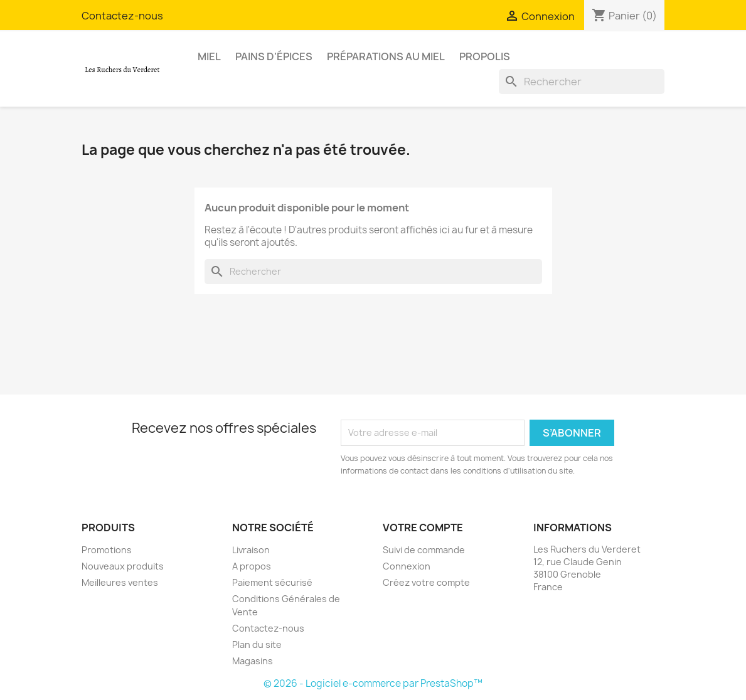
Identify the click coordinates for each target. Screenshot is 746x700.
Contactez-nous (122, 16)
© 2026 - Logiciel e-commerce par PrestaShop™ (373, 683)
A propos (252, 566)
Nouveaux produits (123, 566)
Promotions (107, 550)
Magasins (253, 661)
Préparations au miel (386, 56)
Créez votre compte (426, 582)
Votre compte (423, 528)
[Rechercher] (582, 82)
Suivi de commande (424, 550)
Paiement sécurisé (272, 582)
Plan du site (257, 644)
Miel (209, 56)
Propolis (485, 56)
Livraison (251, 550)
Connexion (407, 566)
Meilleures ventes (120, 582)
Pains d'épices (274, 56)
